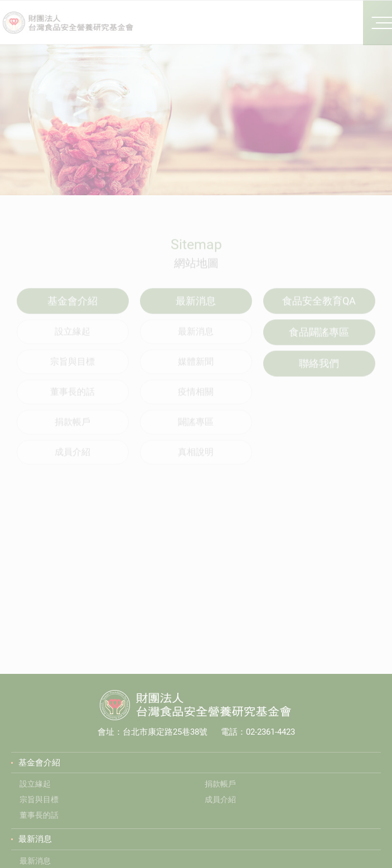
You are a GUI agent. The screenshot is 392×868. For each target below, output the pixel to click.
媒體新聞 (196, 370)
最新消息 (196, 340)
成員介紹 (72, 460)
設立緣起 (72, 340)
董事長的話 (72, 400)
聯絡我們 (319, 372)
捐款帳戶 (72, 430)
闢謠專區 (196, 430)
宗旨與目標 (72, 370)
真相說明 (196, 460)
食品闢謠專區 (319, 341)
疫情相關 (196, 400)
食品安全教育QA (319, 309)
